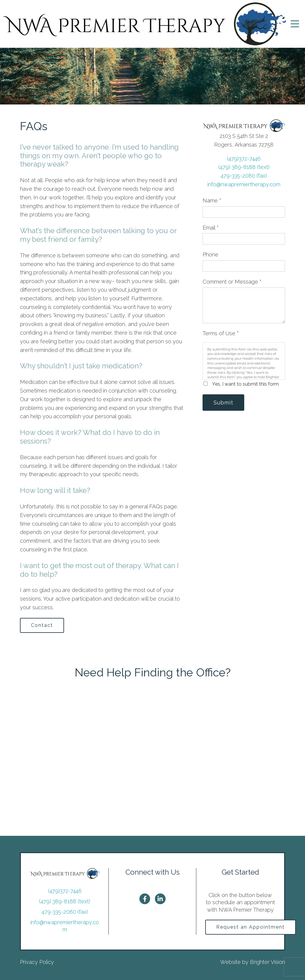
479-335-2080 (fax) (244, 176)
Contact (42, 625)
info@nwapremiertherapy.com (244, 184)
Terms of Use (221, 333)
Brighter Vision (267, 962)
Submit (223, 403)
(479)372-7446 (244, 159)
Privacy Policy (37, 962)
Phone (210, 254)
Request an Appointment (250, 927)
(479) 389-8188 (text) (244, 167)
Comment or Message (232, 282)
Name (212, 200)
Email (211, 228)
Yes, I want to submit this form (245, 384)
